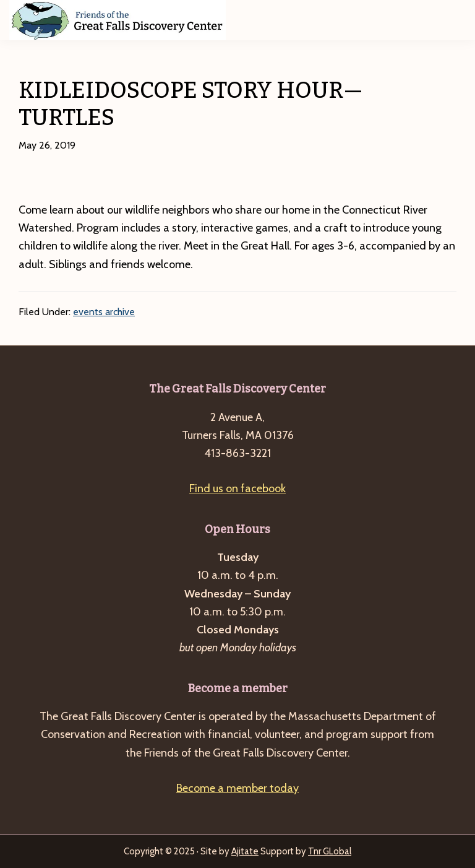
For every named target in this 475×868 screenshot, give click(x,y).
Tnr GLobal (330, 851)
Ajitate (245, 851)
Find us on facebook (237, 488)
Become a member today (237, 788)
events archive (104, 312)
